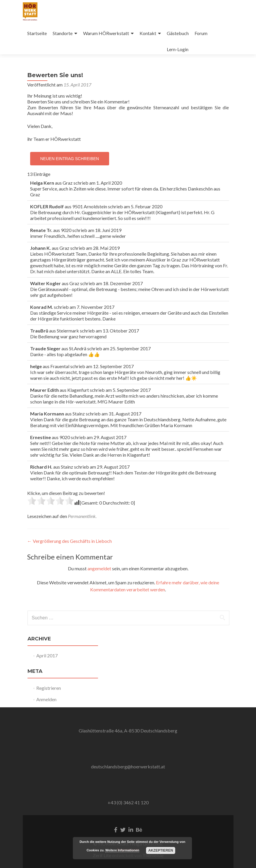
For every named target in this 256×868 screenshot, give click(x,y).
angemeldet (99, 568)
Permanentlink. (82, 516)
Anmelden (46, 699)
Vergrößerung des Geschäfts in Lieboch (69, 541)
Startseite (37, 33)
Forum (201, 33)
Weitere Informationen (122, 850)
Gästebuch (178, 33)
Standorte (63, 33)
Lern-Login (178, 49)
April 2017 (47, 655)
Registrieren (49, 688)
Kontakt (148, 33)
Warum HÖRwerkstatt (106, 33)
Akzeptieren (161, 850)
